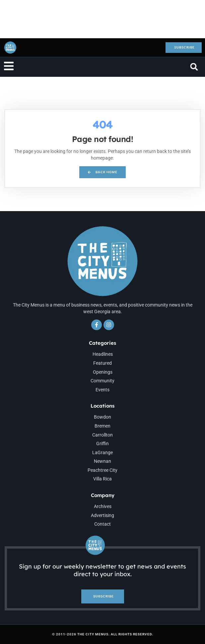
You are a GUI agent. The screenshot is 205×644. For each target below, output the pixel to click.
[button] (194, 67)
